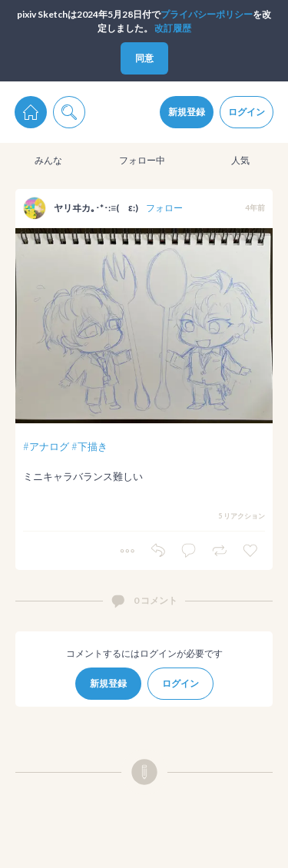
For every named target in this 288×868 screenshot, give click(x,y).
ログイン (247, 112)
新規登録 (187, 112)
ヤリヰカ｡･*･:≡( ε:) (96, 208)
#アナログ (46, 446)
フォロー (164, 208)
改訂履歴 (173, 28)
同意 (144, 58)
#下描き (89, 446)
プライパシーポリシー (207, 14)
